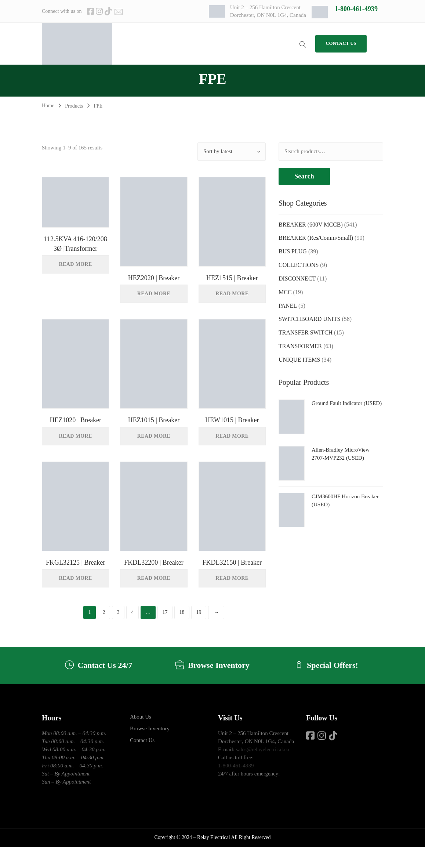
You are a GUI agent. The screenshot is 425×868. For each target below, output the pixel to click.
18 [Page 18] (182, 612)
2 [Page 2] (104, 612)
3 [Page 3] (118, 612)
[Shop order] (232, 152)
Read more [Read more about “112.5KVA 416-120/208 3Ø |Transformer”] (76, 264)
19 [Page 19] (199, 612)
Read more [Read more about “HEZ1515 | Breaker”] (232, 294)
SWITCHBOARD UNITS (309, 319)
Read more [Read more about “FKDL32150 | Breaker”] (232, 578)
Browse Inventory (150, 728)
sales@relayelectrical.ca (263, 749)
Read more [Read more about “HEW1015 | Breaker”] (232, 436)
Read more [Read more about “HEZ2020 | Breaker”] (154, 294)
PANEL (288, 306)
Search (304, 176)
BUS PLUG (293, 251)
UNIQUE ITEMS (299, 360)
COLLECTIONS (299, 265)
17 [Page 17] (165, 612)
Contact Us (142, 740)
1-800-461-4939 (356, 9)
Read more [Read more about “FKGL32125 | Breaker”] (76, 578)
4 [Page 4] (132, 612)
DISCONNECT (297, 279)
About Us (141, 717)
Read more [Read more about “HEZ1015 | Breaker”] (154, 436)
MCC (285, 292)
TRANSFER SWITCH (306, 332)
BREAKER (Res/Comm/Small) (316, 238)
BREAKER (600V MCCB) (311, 225)
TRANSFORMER (300, 346)
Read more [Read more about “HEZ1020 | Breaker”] (76, 436)
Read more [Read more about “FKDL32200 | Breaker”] (154, 578)
